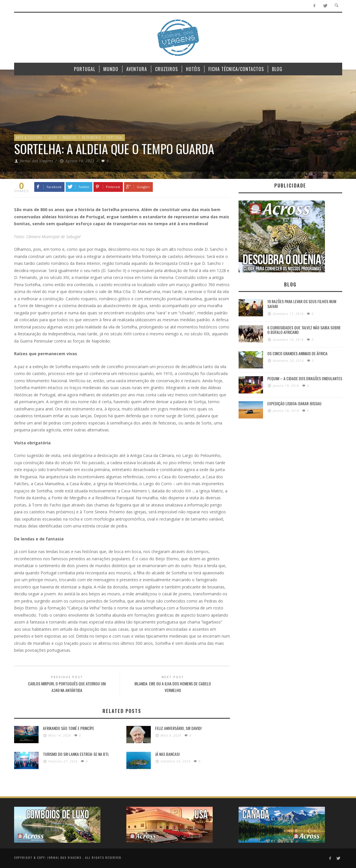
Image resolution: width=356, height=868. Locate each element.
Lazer (52, 137)
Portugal (115, 137)
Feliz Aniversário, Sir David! (178, 728)
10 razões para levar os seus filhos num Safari (302, 304)
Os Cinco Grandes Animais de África (297, 353)
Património (92, 137)
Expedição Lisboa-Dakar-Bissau (294, 403)
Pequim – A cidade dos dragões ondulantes (305, 378)
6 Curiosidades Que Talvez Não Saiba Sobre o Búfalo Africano (304, 330)
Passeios (70, 137)
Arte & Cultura (29, 137)
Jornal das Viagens (37, 161)
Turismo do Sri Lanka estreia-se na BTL (76, 754)
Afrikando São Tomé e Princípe (68, 728)
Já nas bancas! (167, 754)
